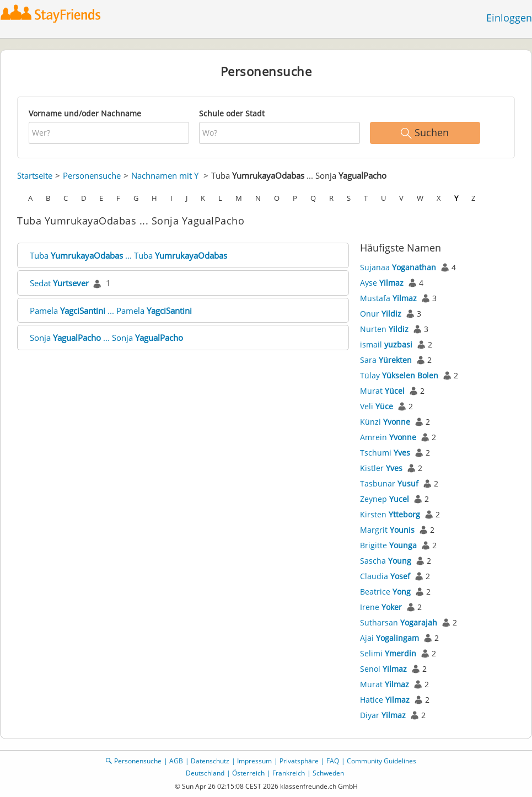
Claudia (385, 576)
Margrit (387, 530)
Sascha (386, 561)
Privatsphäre (299, 761)
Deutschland (205, 773)
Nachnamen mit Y (165, 175)
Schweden (328, 773)
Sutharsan (399, 622)
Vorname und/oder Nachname (85, 113)
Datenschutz (210, 761)
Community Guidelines (381, 761)
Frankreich (289, 773)
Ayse (382, 283)
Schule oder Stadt (232, 113)
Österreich (248, 773)
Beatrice (385, 592)
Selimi (388, 653)
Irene (381, 607)
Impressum (254, 761)
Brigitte (388, 545)
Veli (377, 406)
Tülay (399, 375)
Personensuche (92, 175)
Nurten (384, 329)
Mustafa (388, 298)
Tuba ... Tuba (128, 255)
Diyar (383, 715)
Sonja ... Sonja (106, 338)
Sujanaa (398, 267)
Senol (383, 669)
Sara (386, 360)
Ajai (389, 638)
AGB (176, 761)
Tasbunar (389, 483)
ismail (386, 344)
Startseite (35, 175)
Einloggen (509, 18)
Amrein (388, 437)
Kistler (381, 468)
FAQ (333, 761)
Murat (382, 391)
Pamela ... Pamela (111, 311)
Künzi (385, 422)
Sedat (59, 283)
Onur (381, 314)
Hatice (385, 700)
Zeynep (385, 499)
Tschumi (385, 453)
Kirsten (390, 514)
